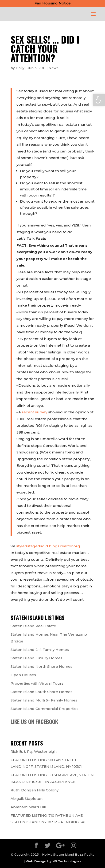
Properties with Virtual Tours (37, 683)
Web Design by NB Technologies (53, 861)
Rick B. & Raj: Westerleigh (34, 751)
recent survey (35, 412)
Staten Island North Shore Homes (41, 666)
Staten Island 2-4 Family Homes (40, 650)
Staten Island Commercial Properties (45, 709)
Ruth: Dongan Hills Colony (35, 790)
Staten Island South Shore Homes (41, 692)
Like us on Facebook (34, 722)
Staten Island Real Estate (33, 626)
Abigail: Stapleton (27, 799)
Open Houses (23, 675)
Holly (20, 68)
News (54, 68)
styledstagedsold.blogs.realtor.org (48, 546)
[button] (99, 100)
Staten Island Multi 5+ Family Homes (44, 700)
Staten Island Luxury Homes (37, 658)
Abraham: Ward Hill (28, 807)
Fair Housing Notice (53, 3)
